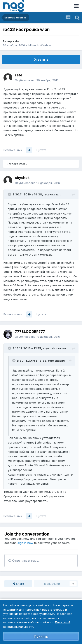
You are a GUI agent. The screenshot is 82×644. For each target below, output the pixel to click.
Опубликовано (37, 80)
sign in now (25, 543)
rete (16, 41)
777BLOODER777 (30, 332)
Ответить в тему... (24, 560)
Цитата (41, 150)
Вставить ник (13, 150)
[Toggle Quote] (10, 194)
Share (18, 584)
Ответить (41, 59)
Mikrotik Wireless (40, 45)
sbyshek (22, 178)
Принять (41, 636)
